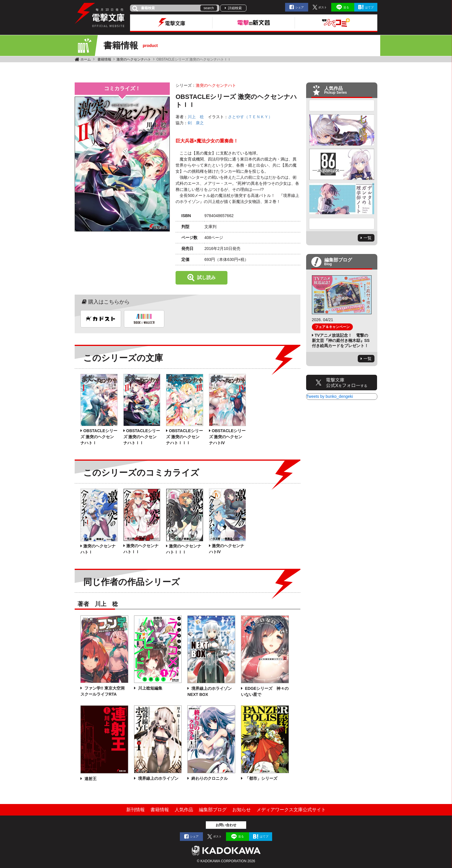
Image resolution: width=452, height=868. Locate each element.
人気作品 (184, 810)
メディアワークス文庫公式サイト (291, 810)
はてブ (369, 7)
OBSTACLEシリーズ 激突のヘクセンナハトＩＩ (142, 437)
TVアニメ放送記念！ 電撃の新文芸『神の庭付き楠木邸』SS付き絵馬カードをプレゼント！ (341, 340)
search (209, 8)
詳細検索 (235, 8)
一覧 (368, 238)
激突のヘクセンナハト (134, 59)
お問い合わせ (226, 825)
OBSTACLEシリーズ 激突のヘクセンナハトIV (227, 437)
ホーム (86, 59)
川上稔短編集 (150, 688)
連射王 (90, 779)
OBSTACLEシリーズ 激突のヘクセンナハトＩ (99, 437)
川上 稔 (196, 117)
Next (342, 224)
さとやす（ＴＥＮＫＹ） (250, 117)
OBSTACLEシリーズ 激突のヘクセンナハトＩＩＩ (184, 437)
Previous (342, 106)
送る (346, 7)
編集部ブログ (213, 810)
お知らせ (242, 810)
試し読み (206, 277)
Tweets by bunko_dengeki (330, 396)
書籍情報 (104, 59)
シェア (300, 7)
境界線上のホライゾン (158, 778)
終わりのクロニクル (209, 778)
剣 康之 (196, 123)
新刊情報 (135, 810)
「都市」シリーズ (261, 778)
